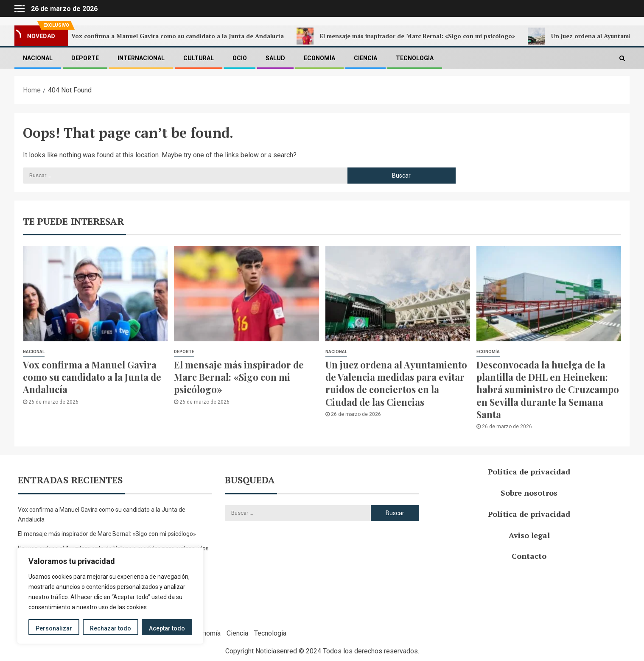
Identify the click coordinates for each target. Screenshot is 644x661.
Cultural (199, 58)
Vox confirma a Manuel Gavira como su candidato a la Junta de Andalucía (173, 36)
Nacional (38, 58)
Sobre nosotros (529, 493)
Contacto (529, 556)
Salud (275, 58)
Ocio (240, 58)
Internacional (141, 58)
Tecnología (415, 58)
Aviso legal (529, 535)
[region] (110, 596)
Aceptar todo (167, 628)
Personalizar (54, 628)
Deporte (85, 58)
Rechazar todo (111, 628)
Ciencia (365, 58)
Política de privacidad (529, 471)
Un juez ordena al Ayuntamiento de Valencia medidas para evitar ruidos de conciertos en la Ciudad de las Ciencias (396, 383)
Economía (319, 58)
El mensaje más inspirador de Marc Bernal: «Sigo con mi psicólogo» (413, 36)
